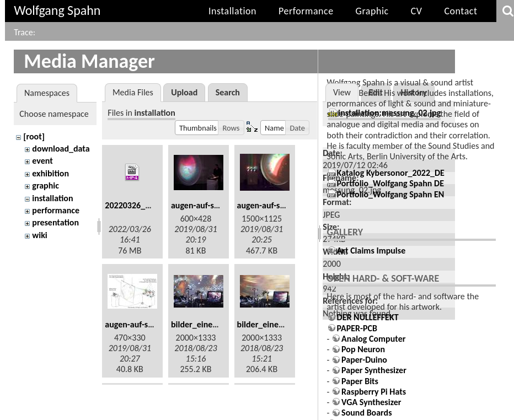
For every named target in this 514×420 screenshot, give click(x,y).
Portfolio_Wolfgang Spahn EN (391, 194)
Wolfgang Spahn (57, 10)
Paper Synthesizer (374, 370)
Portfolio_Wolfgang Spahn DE (390, 183)
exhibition (50, 173)
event (42, 161)
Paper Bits (360, 381)
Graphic (372, 11)
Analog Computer (373, 339)
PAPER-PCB (357, 328)
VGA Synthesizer (371, 402)
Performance (306, 11)
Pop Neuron (363, 349)
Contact (461, 11)
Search (228, 92)
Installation (232, 11)
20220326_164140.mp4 (148, 205)
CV (417, 11)
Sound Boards (366, 413)
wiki (39, 235)
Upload (184, 92)
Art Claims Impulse (371, 251)
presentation (55, 222)
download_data (61, 149)
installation (52, 198)
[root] (34, 136)
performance (56, 210)
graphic (45, 185)
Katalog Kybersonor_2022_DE (391, 173)
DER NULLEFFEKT (368, 317)
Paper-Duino (364, 360)
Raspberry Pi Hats (374, 392)
